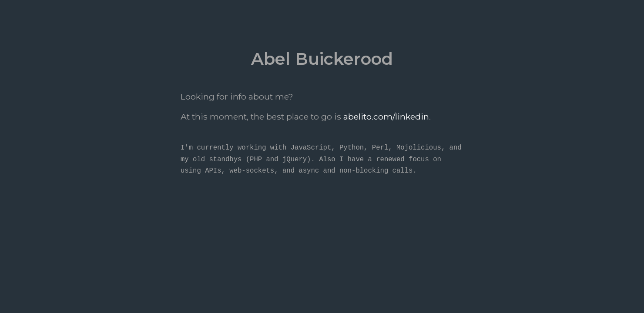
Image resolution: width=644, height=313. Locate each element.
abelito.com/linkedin (386, 117)
